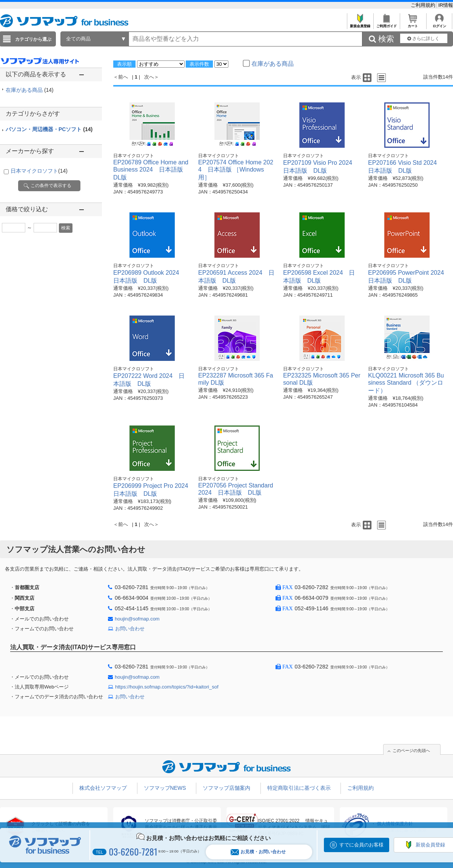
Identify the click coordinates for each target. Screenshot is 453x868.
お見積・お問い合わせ (258, 852)
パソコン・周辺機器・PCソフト (49, 129)
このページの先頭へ (411, 750)
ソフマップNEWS (165, 788)
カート (413, 24)
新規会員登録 (360, 24)
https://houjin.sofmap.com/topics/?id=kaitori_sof (167, 687)
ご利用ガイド (386, 24)
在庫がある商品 (30, 90)
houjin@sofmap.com (137, 619)
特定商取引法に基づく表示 (299, 788)
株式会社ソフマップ (103, 788)
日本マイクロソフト (39, 171)
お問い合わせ (130, 629)
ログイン (439, 24)
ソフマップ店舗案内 (226, 788)
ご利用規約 (424, 5)
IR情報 (446, 5)
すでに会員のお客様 (361, 845)
